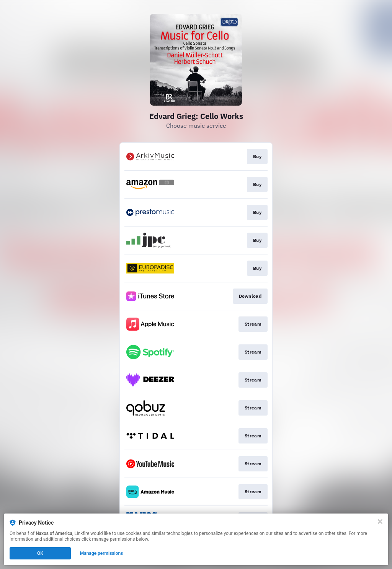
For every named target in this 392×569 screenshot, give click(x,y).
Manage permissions (102, 553)
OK (40, 553)
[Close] (380, 522)
